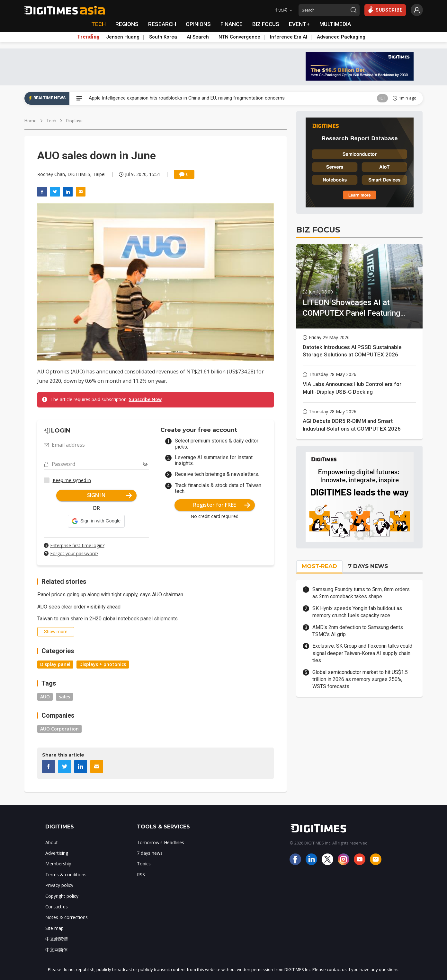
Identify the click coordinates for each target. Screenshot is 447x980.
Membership (58, 864)
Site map (54, 928)
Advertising (57, 853)
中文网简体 (57, 950)
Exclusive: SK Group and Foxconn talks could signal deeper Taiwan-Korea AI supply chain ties (362, 653)
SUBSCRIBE (385, 10)
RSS (141, 875)
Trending (88, 37)
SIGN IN (109, 495)
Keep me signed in (72, 480)
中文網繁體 (57, 939)
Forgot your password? (74, 553)
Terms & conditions (66, 875)
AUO (45, 697)
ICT (382, 98)
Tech (51, 121)
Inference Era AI (289, 37)
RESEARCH (162, 24)
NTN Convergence (239, 37)
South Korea (163, 37)
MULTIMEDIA (335, 24)
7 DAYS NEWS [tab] (368, 566)
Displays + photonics (103, 664)
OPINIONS (198, 24)
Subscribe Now (145, 399)
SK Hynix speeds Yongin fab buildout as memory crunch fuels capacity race (357, 612)
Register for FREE (222, 505)
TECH (98, 24)
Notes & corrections (67, 917)
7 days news (150, 853)
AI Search (198, 37)
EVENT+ (299, 24)
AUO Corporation (59, 729)
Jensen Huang (123, 37)
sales (64, 697)
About (52, 842)
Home (31, 121)
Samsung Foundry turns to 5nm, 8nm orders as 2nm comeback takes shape (361, 593)
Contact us (57, 907)
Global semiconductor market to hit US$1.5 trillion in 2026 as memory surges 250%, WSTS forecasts (360, 679)
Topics (144, 864)
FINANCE (232, 24)
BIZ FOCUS (266, 24)
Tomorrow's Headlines (161, 842)
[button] (96, 521)
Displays (74, 121)
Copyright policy (62, 896)
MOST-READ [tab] (319, 566)
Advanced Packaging (341, 37)
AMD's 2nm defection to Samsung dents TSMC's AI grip (358, 631)
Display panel (55, 664)
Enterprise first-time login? (77, 545)
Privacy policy (59, 885)
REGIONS (127, 24)
